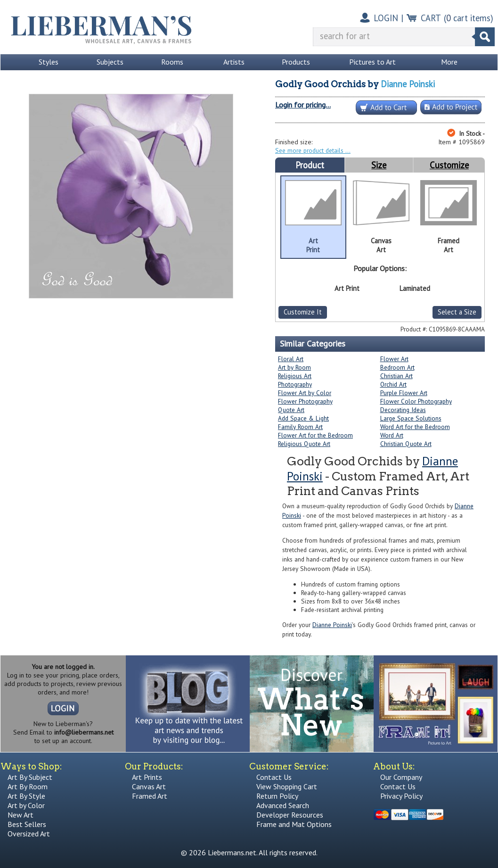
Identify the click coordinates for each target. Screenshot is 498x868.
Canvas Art (149, 786)
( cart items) (469, 18)
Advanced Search (283, 805)
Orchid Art (393, 384)
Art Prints (147, 777)
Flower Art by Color (305, 393)
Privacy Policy (401, 796)
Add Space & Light (303, 418)
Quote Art (291, 410)
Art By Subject (30, 777)
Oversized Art (29, 834)
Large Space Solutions (411, 418)
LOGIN (386, 18)
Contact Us (274, 777)
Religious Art (295, 376)
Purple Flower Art (404, 393)
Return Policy (277, 796)
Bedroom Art (397, 367)
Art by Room (294, 367)
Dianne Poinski (408, 84)
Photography (295, 384)
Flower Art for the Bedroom (315, 435)
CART (431, 18)
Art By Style (26, 796)
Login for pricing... (303, 105)
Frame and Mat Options (294, 824)
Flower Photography (305, 401)
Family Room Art (300, 427)
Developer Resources (290, 815)
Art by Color (26, 805)
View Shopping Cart (287, 786)
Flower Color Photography (416, 401)
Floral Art (291, 359)
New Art (20, 815)
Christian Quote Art (406, 444)
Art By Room (28, 786)
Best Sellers (27, 824)
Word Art (392, 435)
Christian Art (396, 376)
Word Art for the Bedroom (415, 427)
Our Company (401, 777)
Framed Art (150, 796)
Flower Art (394, 359)
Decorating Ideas (403, 410)
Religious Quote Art (304, 444)
